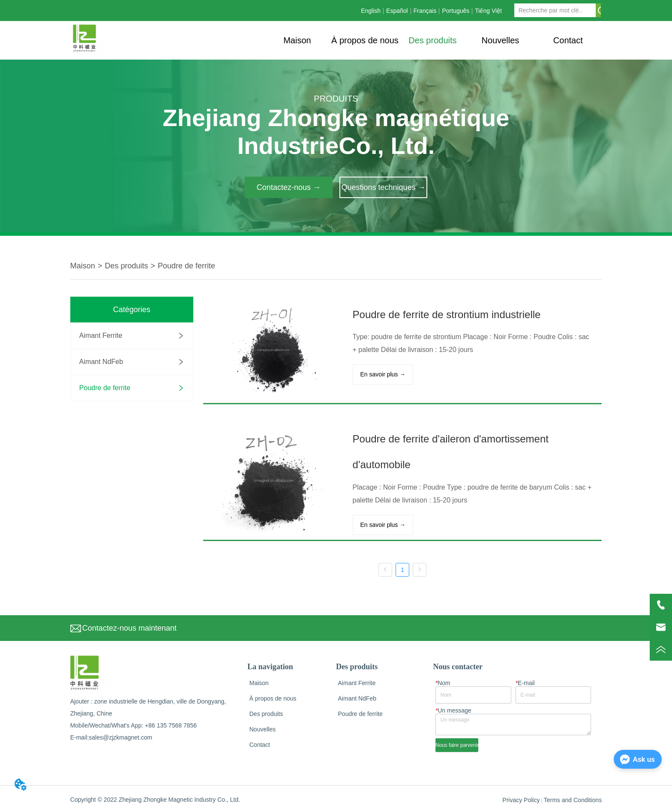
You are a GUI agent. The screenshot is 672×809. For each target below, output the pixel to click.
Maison (83, 266)
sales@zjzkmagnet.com (120, 734)
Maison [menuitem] (297, 40)
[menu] (432, 40)
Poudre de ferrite (186, 266)
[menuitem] (432, 40)
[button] (432, 41)
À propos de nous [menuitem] (365, 40)
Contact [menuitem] (568, 40)
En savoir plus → (380, 374)
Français (425, 11)
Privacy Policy (521, 797)
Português (456, 11)
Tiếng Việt (488, 11)
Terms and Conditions (573, 797)
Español (397, 11)
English (371, 11)
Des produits (126, 266)
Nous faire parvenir (457, 742)
